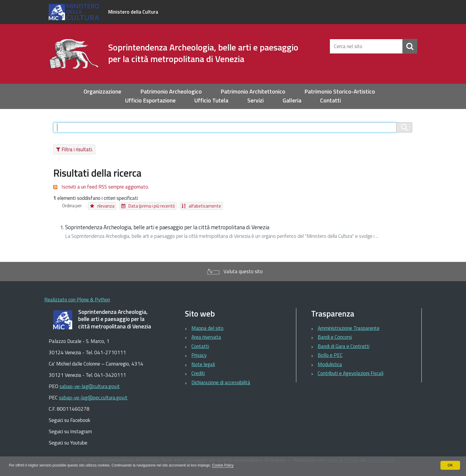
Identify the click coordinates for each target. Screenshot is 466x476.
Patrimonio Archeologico (171, 92)
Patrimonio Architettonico (253, 92)
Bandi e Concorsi (335, 337)
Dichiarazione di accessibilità (221, 382)
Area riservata (206, 337)
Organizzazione (102, 92)
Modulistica (330, 364)
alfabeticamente (205, 206)
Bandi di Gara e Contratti (344, 346)
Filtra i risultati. (77, 149)
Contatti (330, 101)
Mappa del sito (207, 328)
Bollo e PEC (330, 355)
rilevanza (106, 206)
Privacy (199, 355)
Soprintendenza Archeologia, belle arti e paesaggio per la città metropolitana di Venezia (167, 227)
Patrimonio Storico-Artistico (340, 92)
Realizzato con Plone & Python (77, 300)
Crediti (198, 373)
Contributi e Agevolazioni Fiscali (351, 373)
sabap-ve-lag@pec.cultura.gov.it (93, 398)
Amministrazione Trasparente (349, 328)
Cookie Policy (223, 465)
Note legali (203, 364)
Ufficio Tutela (211, 101)
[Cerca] (410, 46)
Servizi (255, 101)
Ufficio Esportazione (150, 101)
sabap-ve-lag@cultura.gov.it (90, 386)
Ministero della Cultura (133, 12)
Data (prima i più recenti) (152, 206)
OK (450, 465)
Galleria (292, 101)
